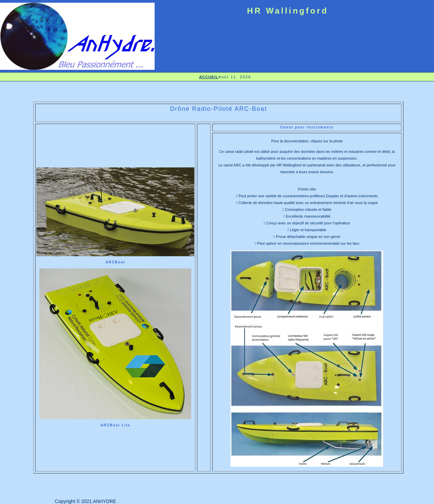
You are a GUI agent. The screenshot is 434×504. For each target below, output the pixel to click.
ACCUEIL (209, 77)
